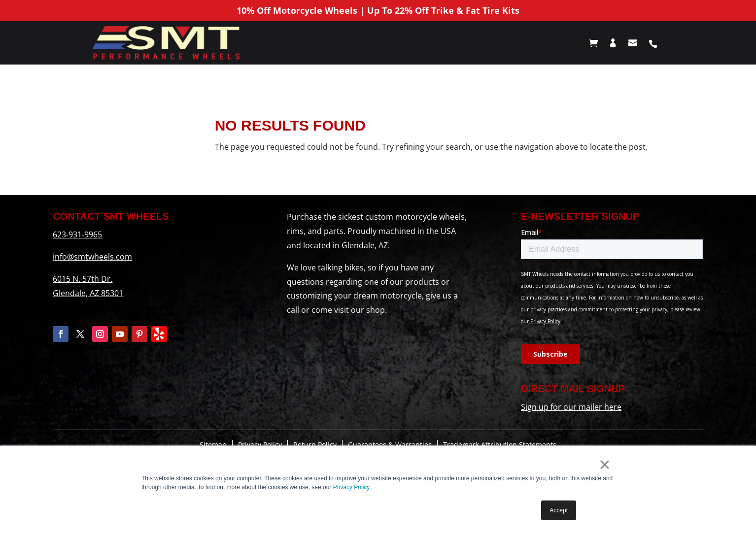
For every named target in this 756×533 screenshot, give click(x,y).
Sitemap (213, 445)
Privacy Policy (351, 487)
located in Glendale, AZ (345, 245)
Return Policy (315, 445)
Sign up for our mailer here (571, 407)
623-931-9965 (77, 234)
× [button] (604, 465)
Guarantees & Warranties (390, 445)
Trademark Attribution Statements (500, 445)
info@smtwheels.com (92, 257)
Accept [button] (559, 510)
